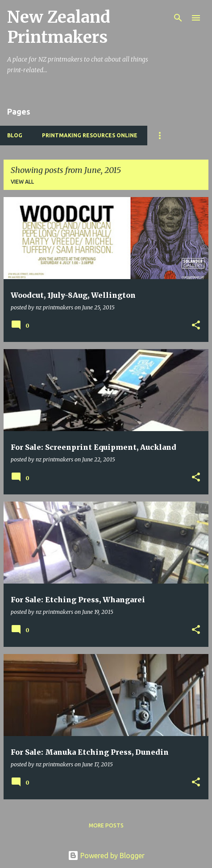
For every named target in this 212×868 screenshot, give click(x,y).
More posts (106, 825)
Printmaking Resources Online (90, 135)
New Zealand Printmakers (59, 27)
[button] (196, 326)
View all (22, 182)
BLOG (15, 135)
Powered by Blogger (106, 856)
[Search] (178, 18)
